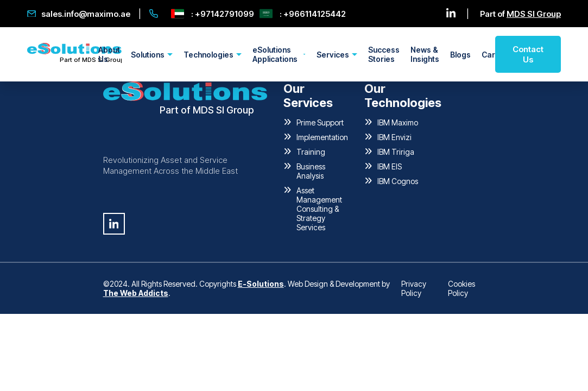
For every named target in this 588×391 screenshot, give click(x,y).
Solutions (148, 55)
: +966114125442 (303, 14)
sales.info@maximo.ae (79, 14)
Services (333, 55)
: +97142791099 (213, 14)
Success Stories (384, 54)
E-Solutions (261, 284)
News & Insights (425, 54)
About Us (109, 54)
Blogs (460, 55)
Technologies (208, 55)
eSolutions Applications (275, 54)
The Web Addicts (136, 293)
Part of (520, 14)
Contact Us (528, 54)
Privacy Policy (414, 288)
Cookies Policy (461, 288)
